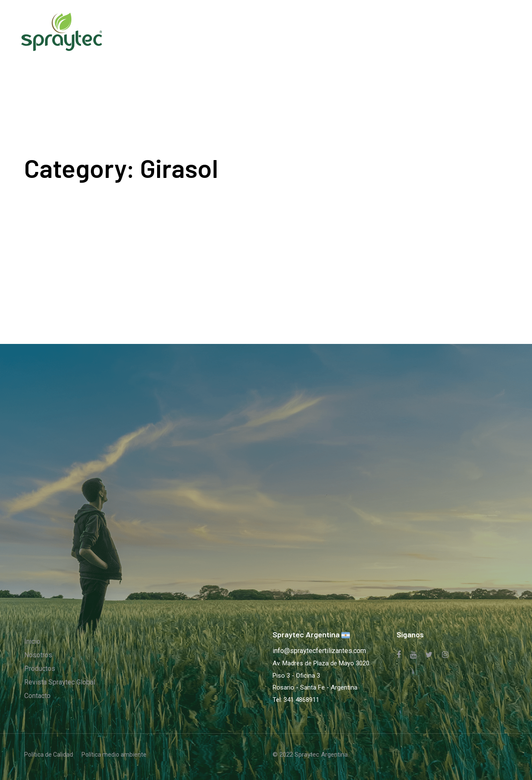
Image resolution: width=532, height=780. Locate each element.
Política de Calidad (49, 755)
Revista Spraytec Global (60, 682)
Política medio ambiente (114, 755)
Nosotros (38, 655)
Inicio (32, 641)
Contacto (37, 696)
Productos (40, 669)
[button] (495, 32)
